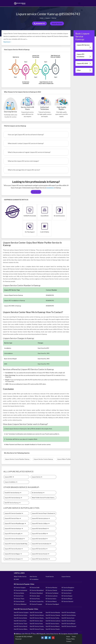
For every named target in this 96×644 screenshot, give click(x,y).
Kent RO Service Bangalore (69, 612)
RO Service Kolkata (67, 590)
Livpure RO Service (84, 46)
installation (50, 188)
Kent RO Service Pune (20, 621)
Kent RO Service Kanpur (68, 621)
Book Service (57, 23)
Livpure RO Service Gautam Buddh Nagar (17, 544)
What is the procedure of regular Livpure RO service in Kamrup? (29, 152)
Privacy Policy (70, 639)
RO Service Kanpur (67, 596)
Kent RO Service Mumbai (53, 612)
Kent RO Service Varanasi (69, 626)
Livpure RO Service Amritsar (41, 559)
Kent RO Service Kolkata (69, 615)
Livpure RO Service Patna (13, 518)
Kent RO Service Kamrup (12, 503)
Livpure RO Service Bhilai (40, 534)
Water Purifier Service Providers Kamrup (44, 498)
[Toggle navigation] (79, 3)
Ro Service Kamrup (38, 493)
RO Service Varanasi (67, 601)
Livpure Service (37, 477)
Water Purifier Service (20, 577)
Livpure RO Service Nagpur (13, 554)
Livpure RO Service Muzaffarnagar (15, 523)
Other (84, 70)
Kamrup (54, 18)
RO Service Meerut (51, 601)
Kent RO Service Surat (68, 618)
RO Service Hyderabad (20, 590)
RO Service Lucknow (52, 596)
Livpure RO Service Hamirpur (14, 529)
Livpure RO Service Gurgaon (14, 559)
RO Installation (34, 579)
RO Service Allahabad (20, 604)
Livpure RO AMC (84, 63)
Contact (69, 641)
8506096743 (39, 23)
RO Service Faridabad (52, 593)
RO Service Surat (66, 593)
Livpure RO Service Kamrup (13, 498)
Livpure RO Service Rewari (40, 529)
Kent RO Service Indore (52, 624)
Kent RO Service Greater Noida (37, 626)
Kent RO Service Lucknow (53, 621)
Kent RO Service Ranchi (21, 626)
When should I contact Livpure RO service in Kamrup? (26, 143)
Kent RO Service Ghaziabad (37, 618)
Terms (74, 637)
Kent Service (33, 577)
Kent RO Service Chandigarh (53, 629)
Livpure (48, 18)
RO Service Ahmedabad (37, 590)
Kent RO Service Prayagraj (37, 629)
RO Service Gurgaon (20, 588)
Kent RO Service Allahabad (21, 629)
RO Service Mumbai (51, 588)
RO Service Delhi (35, 588)
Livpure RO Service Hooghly (13, 534)
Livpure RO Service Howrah (40, 554)
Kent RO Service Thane (21, 624)
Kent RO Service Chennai (53, 615)
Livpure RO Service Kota (40, 549)
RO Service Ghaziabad (36, 593)
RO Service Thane (19, 599)
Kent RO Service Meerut (53, 626)
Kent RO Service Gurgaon (21, 612)
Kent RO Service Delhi (36, 612)
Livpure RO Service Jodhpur (41, 523)
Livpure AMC (9, 477)
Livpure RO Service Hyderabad (41, 544)
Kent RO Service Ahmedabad (37, 615)
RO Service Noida (19, 593)
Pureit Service (50, 577)
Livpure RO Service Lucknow (41, 518)
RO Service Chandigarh (52, 604)
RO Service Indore (51, 599)
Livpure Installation (11, 482)
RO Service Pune (19, 596)
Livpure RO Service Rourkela (14, 549)
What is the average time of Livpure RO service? (24, 170)
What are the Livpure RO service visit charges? (23, 161)
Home (42, 18)
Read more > (7, 42)
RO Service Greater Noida (37, 601)
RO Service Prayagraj (36, 604)
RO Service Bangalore (68, 588)
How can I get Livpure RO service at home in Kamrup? (26, 134)
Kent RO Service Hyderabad (21, 615)
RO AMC (16, 579)
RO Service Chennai (51, 590)
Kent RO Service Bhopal (68, 624)
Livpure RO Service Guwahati (14, 513)
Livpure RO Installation (84, 55)
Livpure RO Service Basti (40, 539)
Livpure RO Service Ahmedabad (15, 539)
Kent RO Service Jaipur (36, 621)
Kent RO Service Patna (36, 624)
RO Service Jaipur (35, 596)
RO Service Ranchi (19, 601)
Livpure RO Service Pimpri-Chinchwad (43, 513)
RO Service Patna (35, 599)
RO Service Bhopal (67, 599)
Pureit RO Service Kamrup (13, 493)
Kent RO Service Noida (20, 618)
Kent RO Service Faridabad (53, 618)
